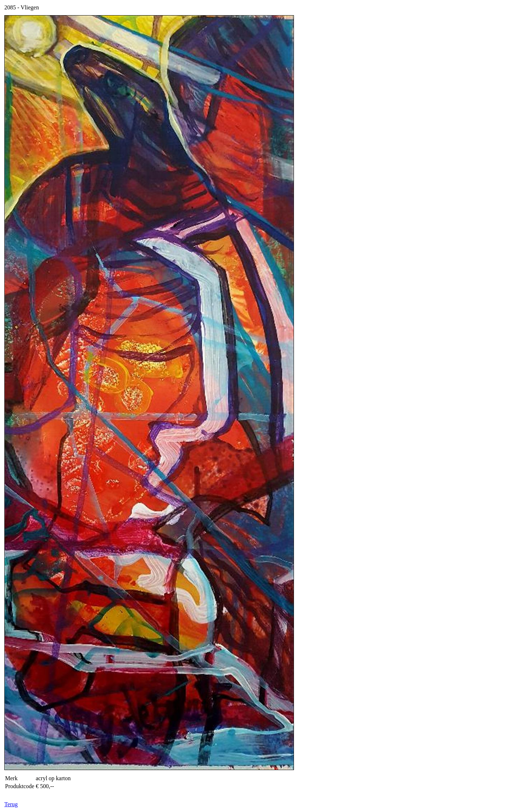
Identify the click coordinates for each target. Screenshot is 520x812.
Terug (11, 804)
